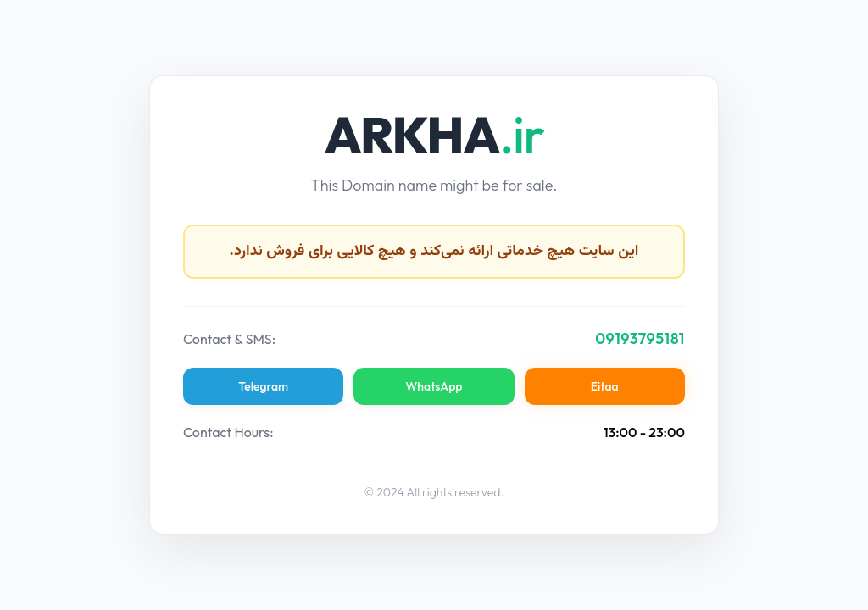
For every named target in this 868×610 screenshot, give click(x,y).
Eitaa (604, 386)
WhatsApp (434, 386)
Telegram (264, 386)
